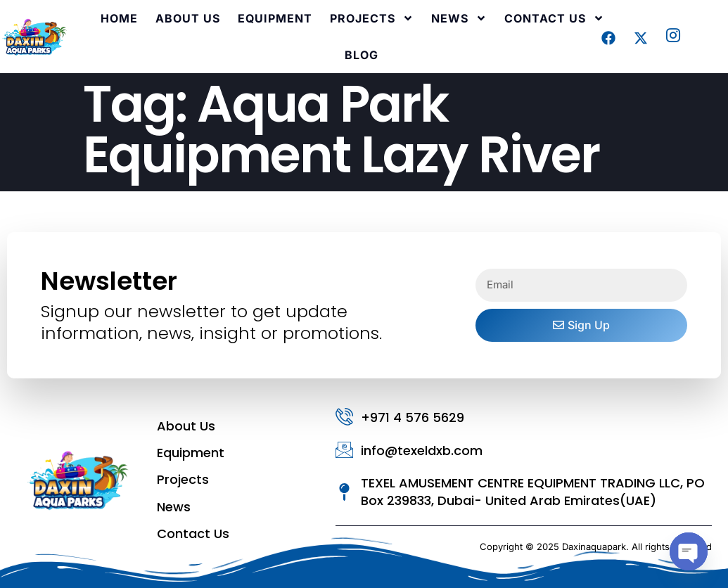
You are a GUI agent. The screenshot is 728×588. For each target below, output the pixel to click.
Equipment (275, 18)
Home (119, 18)
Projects (372, 18)
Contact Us (554, 18)
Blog (362, 55)
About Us (188, 18)
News (459, 18)
